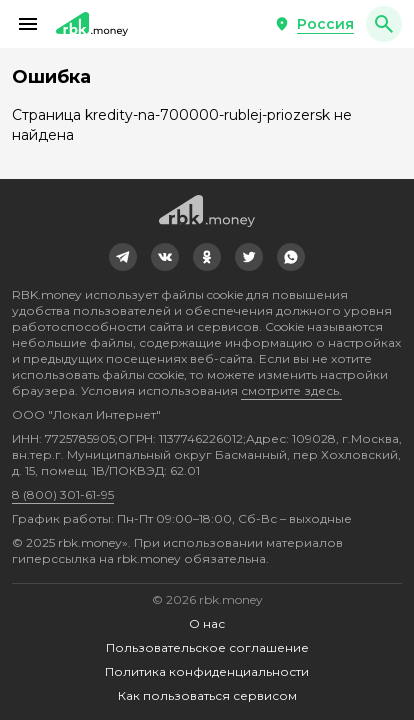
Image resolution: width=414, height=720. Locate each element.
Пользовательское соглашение (207, 647)
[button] (28, 24)
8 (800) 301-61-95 (63, 494)
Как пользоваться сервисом (207, 695)
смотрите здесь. (291, 390)
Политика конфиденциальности (207, 671)
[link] (123, 257)
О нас (207, 623)
